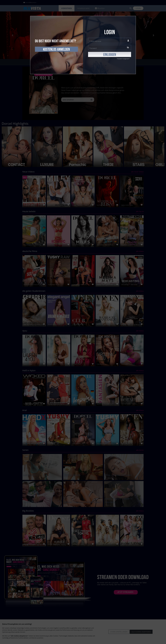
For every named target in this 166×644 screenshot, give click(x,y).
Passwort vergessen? (123, 59)
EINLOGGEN (110, 55)
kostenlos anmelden (56, 50)
